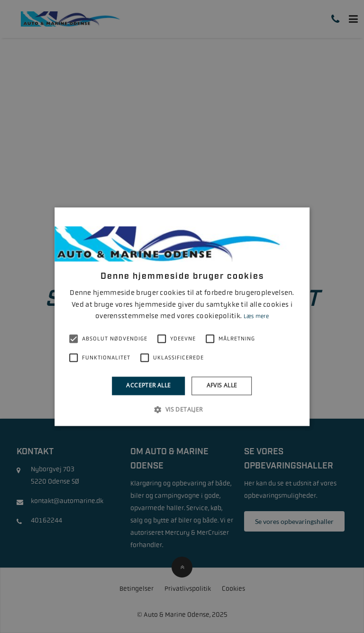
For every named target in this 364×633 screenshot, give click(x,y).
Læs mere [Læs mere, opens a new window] (256, 317)
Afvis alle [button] (222, 386)
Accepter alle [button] (148, 386)
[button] (182, 409)
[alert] (182, 316)
